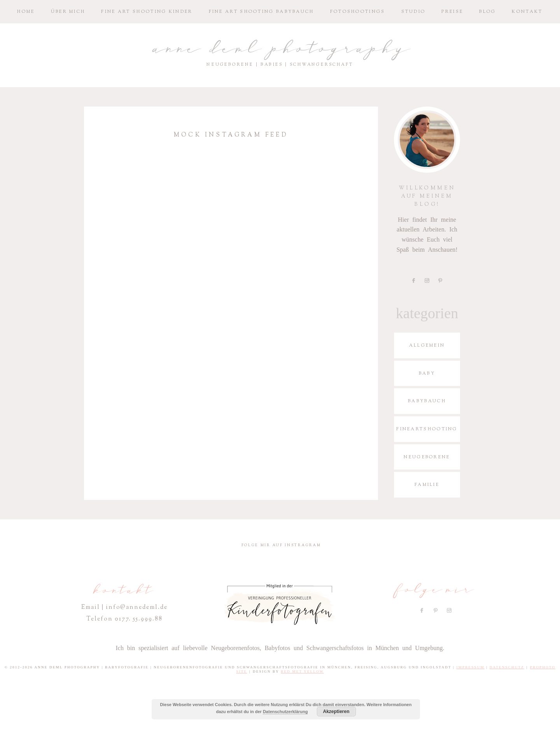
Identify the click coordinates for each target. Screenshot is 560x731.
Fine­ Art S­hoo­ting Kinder (147, 11)
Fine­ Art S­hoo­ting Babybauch (262, 11)
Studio (414, 11)
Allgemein (427, 345)
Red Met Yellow (302, 671)
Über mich (68, 11)
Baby (427, 373)
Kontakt (527, 11)
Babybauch (427, 401)
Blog (487, 11)
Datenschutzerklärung (285, 712)
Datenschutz (507, 667)
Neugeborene (427, 457)
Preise (452, 11)
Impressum (471, 667)
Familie (427, 485)
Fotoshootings (358, 11)
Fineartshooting (427, 429)
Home (26, 11)
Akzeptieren (336, 712)
